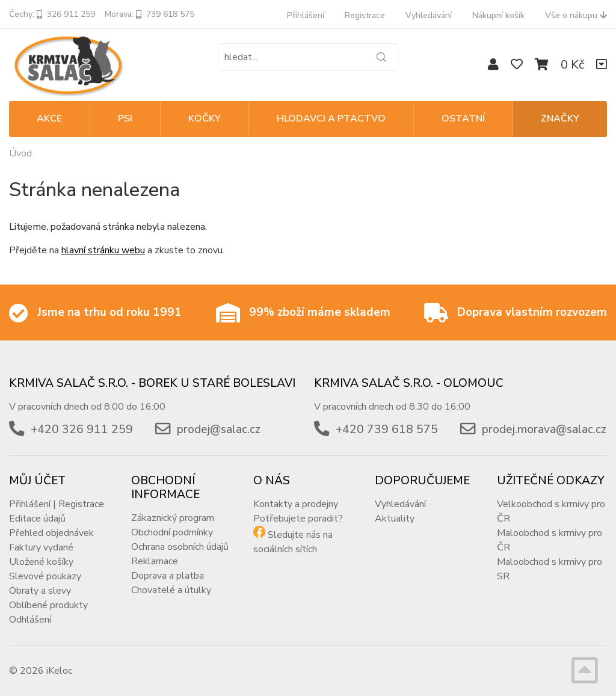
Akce (49, 119)
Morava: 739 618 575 (149, 14)
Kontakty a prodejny (296, 504)
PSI (125, 119)
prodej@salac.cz (219, 430)
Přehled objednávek (51, 533)
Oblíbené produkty (48, 605)
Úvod (20, 153)
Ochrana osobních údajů (180, 547)
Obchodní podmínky (172, 532)
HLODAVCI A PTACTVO (331, 119)
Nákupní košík (498, 15)
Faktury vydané (41, 547)
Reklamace (155, 561)
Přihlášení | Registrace (57, 504)
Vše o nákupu (576, 15)
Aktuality (395, 519)
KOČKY (205, 119)
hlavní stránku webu (103, 250)
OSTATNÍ (463, 119)
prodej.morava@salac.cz (544, 430)
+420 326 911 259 (82, 430)
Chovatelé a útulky (171, 590)
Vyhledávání (429, 15)
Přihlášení (306, 15)
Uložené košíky (41, 562)
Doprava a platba (168, 576)
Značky (560, 119)
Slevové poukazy (45, 576)
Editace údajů (37, 519)
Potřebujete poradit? (298, 519)
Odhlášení (30, 620)
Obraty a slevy (40, 591)
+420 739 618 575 (387, 430)
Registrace (365, 15)
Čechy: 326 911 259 (52, 14)
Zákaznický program (173, 518)
